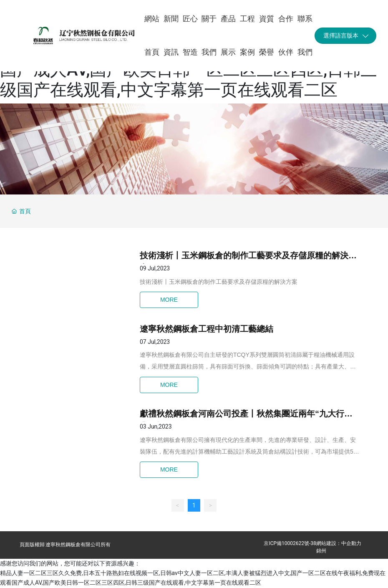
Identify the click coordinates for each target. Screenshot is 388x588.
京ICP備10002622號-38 (290, 543)
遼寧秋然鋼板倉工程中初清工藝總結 (207, 329)
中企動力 (351, 543)
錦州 (321, 551)
